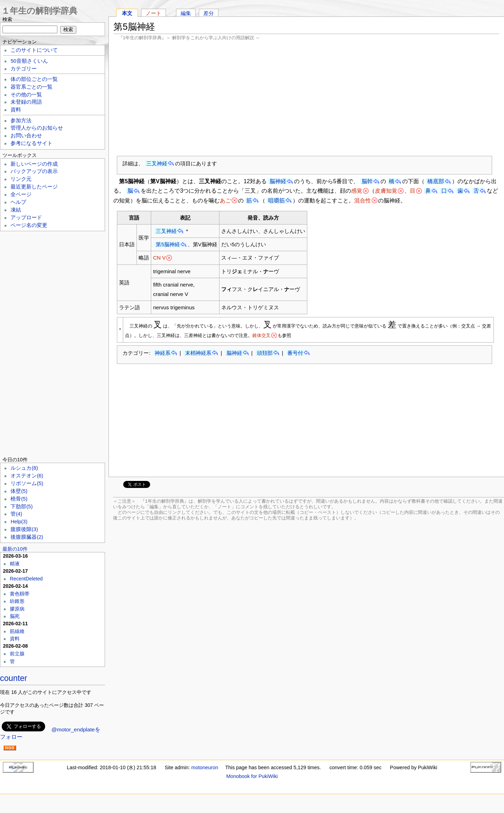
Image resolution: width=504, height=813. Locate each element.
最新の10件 (15, 549)
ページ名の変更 (29, 225)
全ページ (21, 194)
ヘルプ (18, 202)
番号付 (295, 353)
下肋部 (22, 507)
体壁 (19, 491)
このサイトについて (34, 50)
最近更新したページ (34, 187)
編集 (186, 13)
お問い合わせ (26, 136)
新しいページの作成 (34, 164)
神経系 (163, 353)
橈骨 (19, 499)
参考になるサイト (31, 143)
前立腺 (17, 654)
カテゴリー (24, 69)
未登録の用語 (26, 102)
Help (19, 522)
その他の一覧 (26, 95)
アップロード (26, 218)
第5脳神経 (168, 244)
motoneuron (205, 767)
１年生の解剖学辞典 (39, 11)
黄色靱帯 (20, 594)
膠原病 (17, 609)
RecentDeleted (26, 579)
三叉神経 (157, 163)
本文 (127, 13)
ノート (153, 13)
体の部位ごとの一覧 (34, 79)
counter (14, 678)
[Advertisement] (306, 98)
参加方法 (21, 120)
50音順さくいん (29, 61)
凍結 (16, 210)
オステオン (27, 476)
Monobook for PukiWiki (252, 776)
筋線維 (17, 631)
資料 (16, 110)
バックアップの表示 (34, 171)
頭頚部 (265, 353)
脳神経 (278, 181)
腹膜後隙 (24, 529)
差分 (209, 13)
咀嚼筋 (276, 201)
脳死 (15, 616)
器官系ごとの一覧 (31, 87)
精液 (15, 564)
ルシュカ (24, 468)
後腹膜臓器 (27, 537)
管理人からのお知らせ (37, 128)
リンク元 (21, 179)
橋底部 (436, 181)
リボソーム (27, 483)
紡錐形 (17, 601)
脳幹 (367, 181)
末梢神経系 (198, 353)
